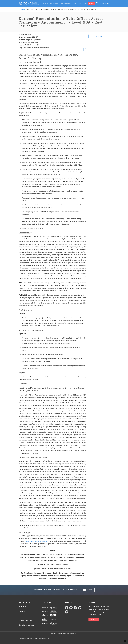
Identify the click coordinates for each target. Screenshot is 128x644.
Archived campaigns (25, 620)
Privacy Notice (66, 633)
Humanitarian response (26, 625)
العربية (107, 3)
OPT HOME (22, 10)
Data (78, 3)
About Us (46, 3)
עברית (102, 3)
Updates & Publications (68, 3)
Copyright (60, 633)
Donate (90, 3)
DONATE (94, 619)
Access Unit (23, 616)
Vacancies (22, 611)
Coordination (54, 3)
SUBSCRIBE (87, 590)
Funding (84, 3)
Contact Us (54, 633)
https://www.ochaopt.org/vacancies (36, 541)
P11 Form (99, 36)
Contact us (22, 607)
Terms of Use (73, 633)
